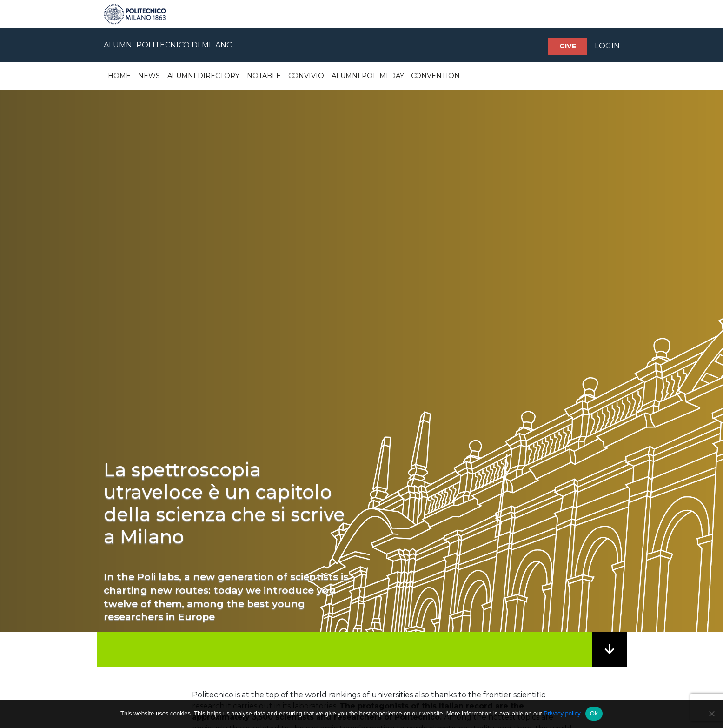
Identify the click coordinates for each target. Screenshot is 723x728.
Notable (264, 76)
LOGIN (607, 46)
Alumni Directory (203, 76)
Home (119, 76)
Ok (594, 713)
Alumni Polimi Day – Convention (396, 76)
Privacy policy (562, 713)
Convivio (306, 76)
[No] (711, 714)
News (149, 76)
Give (568, 46)
